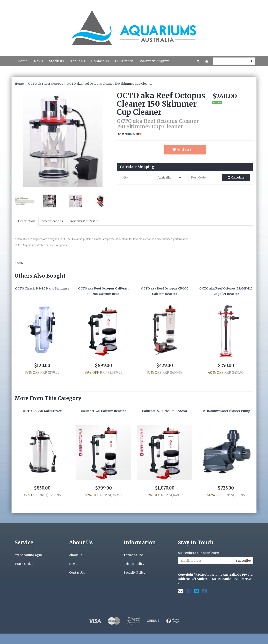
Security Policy (134, 573)
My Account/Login (28, 555)
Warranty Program (155, 61)
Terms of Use (133, 555)
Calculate (236, 177)
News (38, 61)
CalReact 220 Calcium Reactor (165, 411)
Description (27, 221)
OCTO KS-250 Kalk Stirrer (42, 411)
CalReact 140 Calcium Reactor (103, 411)
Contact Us (100, 61)
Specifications (53, 221)
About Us (78, 61)
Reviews (84, 221)
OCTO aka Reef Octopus (46, 84)
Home (23, 61)
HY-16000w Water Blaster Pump (226, 411)
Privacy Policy (134, 564)
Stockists (57, 61)
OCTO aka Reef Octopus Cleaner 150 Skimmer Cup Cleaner (110, 84)
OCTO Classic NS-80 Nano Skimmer (42, 288)
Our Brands (124, 61)
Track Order (24, 564)
